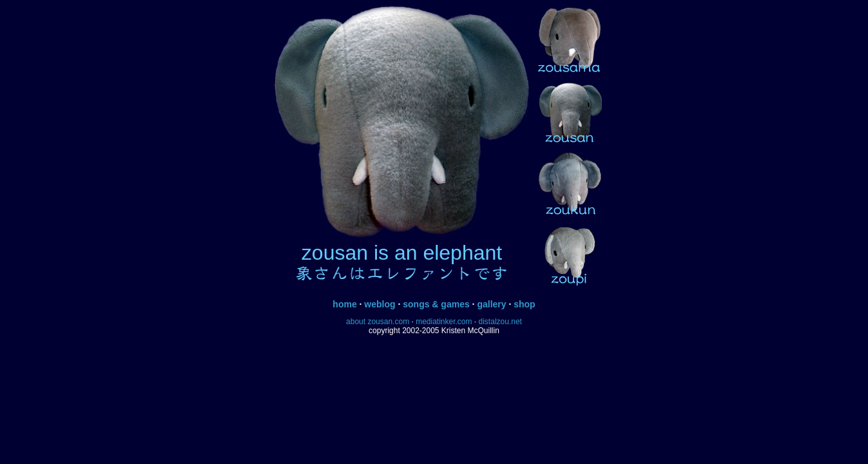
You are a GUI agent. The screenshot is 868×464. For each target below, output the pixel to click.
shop (524, 304)
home (344, 304)
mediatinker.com (444, 322)
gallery (491, 304)
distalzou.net (500, 322)
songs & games (436, 304)
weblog (380, 304)
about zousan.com (378, 322)
